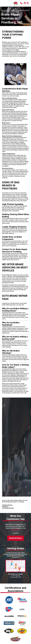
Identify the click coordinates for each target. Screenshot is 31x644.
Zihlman (9, 556)
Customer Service (7, 505)
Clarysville (24, 554)
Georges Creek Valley (18, 553)
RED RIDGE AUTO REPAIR (8, 10)
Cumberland (17, 554)
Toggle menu (4, 3)
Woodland (21, 556)
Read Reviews (16, 538)
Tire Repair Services (8, 508)
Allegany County (8, 554)
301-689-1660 (20, 47)
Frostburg (9, 553)
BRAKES (17, 12)
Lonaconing (16, 557)
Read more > (15, 530)
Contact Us (5, 506)
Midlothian (15, 556)
